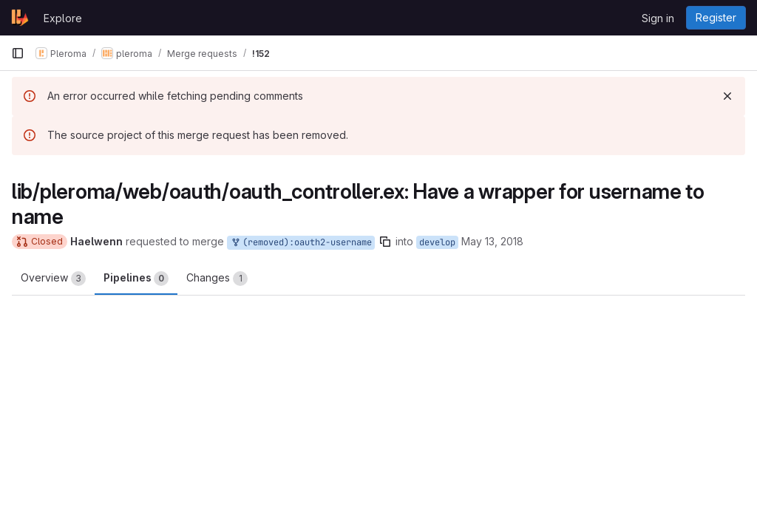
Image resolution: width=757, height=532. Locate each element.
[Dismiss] (727, 96)
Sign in (658, 18)
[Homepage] (20, 18)
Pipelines (136, 279)
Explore (63, 18)
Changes (217, 279)
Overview (53, 279)
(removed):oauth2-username (301, 243)
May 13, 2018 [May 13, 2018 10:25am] (492, 241)
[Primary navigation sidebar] (18, 53)
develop (437, 242)
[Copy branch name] (385, 242)
